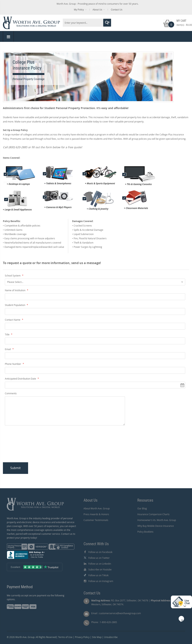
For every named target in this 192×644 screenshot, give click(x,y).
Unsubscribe (111, 637)
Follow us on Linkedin (100, 564)
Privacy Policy (82, 637)
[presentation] (36, 445)
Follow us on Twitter (99, 558)
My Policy (79, 10)
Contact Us (117, 10)
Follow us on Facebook (100, 552)
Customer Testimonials (96, 520)
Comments (11, 393)
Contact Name (13, 320)
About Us (97, 10)
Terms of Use (65, 637)
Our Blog (142, 508)
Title (7, 334)
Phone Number (13, 364)
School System (13, 276)
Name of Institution (15, 290)
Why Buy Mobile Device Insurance (156, 526)
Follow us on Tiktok (98, 575)
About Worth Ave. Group (97, 508)
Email (8, 349)
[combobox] (87, 23)
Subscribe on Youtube (100, 569)
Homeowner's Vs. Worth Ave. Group (157, 520)
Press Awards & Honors (96, 514)
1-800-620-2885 (108, 622)
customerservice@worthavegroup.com (120, 613)
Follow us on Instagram (101, 581)
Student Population (15, 305)
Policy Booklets (145, 532)
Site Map (97, 637)
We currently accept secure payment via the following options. (36, 597)
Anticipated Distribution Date (21, 379)
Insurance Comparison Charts (153, 514)
